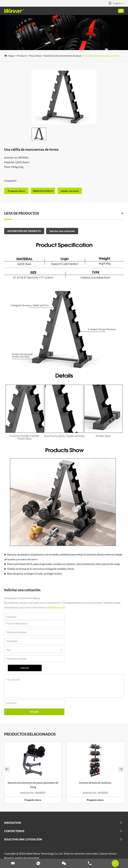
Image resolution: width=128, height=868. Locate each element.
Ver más (74, 839)
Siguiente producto (43, 191)
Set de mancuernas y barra (85, 848)
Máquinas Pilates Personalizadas (24, 844)
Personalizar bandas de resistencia (43, 852)
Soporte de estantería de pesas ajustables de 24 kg (33, 751)
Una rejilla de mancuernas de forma (102, 56)
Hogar (11, 56)
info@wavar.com (56, 607)
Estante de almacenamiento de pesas (62, 56)
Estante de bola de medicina (95, 749)
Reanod (9, 824)
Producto (22, 56)
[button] (7, 736)
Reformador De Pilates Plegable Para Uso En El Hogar (36, 839)
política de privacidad (27, 824)
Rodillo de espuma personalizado (49, 848)
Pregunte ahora (33, 766)
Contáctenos (14, 798)
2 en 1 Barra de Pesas (44, 831)
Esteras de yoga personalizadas (83, 852)
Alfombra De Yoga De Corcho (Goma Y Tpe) (83, 831)
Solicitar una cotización (62, 231)
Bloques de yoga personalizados (63, 844)
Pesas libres (35, 56)
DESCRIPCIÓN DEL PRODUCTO (24, 231)
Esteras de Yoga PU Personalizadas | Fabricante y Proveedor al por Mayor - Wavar (75, 835)
